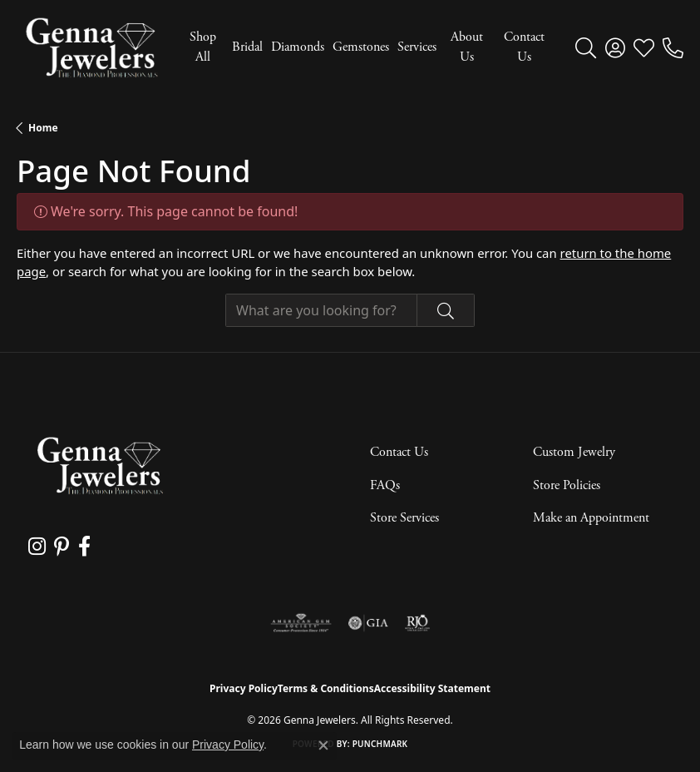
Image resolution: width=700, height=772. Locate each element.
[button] (586, 47)
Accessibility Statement (432, 688)
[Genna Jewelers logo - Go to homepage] (91, 47)
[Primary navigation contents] (362, 47)
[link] (673, 47)
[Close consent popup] (323, 745)
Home (43, 128)
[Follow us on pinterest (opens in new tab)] (62, 547)
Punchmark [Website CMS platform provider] (380, 744)
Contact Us (524, 47)
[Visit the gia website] (368, 623)
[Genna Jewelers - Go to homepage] (100, 465)
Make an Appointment (591, 518)
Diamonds (298, 47)
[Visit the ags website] (301, 623)
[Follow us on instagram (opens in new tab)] (37, 547)
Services (417, 47)
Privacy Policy (244, 688)
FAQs (385, 485)
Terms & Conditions (326, 688)
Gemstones (361, 47)
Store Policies (567, 485)
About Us (467, 47)
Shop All (203, 47)
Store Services (404, 518)
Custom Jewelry (574, 452)
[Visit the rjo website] (417, 623)
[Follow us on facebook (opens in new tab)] (84, 547)
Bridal (247, 47)
